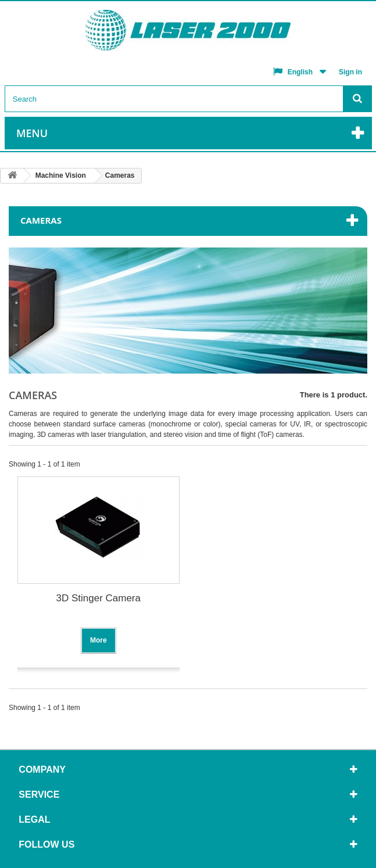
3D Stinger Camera (98, 598)
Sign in (350, 72)
